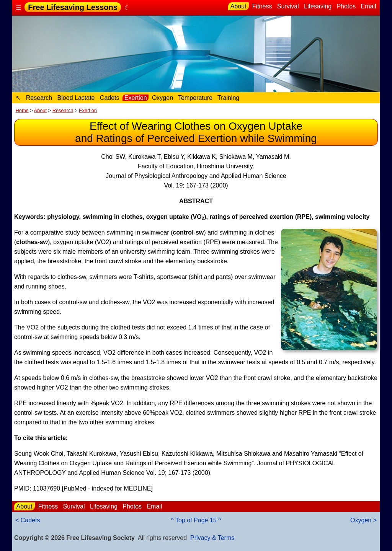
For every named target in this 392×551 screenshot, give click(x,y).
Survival (288, 6)
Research (39, 98)
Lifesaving (318, 6)
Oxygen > (363, 520)
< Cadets (28, 520)
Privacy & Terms (212, 538)
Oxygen (162, 98)
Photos (346, 6)
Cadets (109, 98)
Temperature (195, 98)
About (238, 6)
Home (22, 110)
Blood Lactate (76, 98)
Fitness (262, 6)
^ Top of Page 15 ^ (196, 520)
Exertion (136, 98)
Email (368, 6)
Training (229, 98)
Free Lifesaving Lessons (73, 7)
